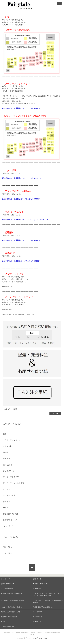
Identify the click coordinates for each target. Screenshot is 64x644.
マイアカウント (38, 617)
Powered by (32, 639)
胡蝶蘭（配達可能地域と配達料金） (43, 607)
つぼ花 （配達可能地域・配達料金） (12, 607)
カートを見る (37, 622)
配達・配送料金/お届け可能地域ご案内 (12, 593)
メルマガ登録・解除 (7, 589)
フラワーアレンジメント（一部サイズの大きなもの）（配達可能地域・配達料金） (47, 594)
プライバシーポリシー (8, 626)
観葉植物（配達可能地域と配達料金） (12, 612)
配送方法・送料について (40, 584)
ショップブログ (38, 612)
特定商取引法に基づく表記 (9, 617)
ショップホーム (6, 579)
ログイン (4, 622)
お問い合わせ (37, 579)
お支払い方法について (8, 584)
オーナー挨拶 (37, 589)
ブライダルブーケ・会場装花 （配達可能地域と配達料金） (48, 601)
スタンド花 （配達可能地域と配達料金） (13, 600)
